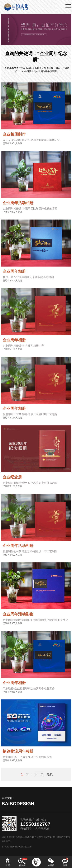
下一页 (39, 774)
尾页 (50, 774)
